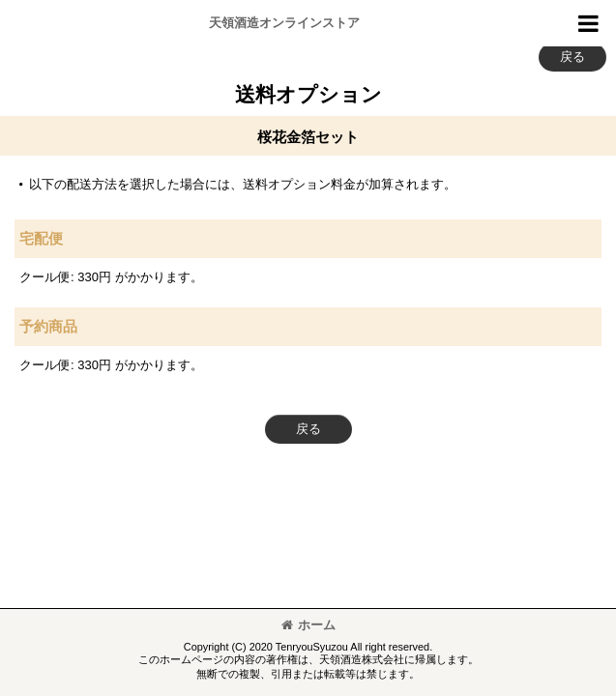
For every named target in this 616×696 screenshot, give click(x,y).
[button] (589, 23)
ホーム (308, 625)
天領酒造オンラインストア (284, 23)
